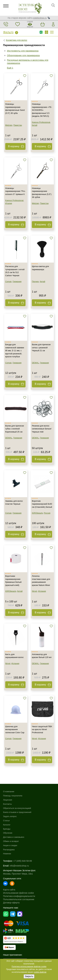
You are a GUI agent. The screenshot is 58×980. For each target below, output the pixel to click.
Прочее (35, 281)
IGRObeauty (37, 513)
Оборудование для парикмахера (23, 55)
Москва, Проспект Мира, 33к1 (18, 874)
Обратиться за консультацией (17, 808)
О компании (9, 791)
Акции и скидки (10, 845)
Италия (9, 203)
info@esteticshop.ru (19, 866)
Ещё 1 (10, 68)
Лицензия (8, 800)
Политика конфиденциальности (19, 896)
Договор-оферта (11, 903)
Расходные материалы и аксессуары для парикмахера (28, 62)
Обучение (8, 833)
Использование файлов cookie (18, 893)
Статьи (6, 821)
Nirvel (34, 591)
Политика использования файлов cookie (29, 967)
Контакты (7, 804)
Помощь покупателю (13, 796)
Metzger (9, 125)
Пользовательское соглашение (19, 899)
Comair (8, 281)
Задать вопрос (10, 816)
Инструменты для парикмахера (23, 51)
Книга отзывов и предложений (17, 812)
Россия (47, 513)
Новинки (7, 854)
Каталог (7, 825)
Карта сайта (9, 890)
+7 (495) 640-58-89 (23, 861)
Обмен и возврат (11, 841)
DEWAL (35, 363)
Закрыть (29, 976)
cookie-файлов (40, 972)
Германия (17, 281)
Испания (42, 591)
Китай (35, 125)
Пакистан (18, 125)
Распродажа (9, 850)
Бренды (7, 829)
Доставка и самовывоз (14, 837)
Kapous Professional (41, 122)
